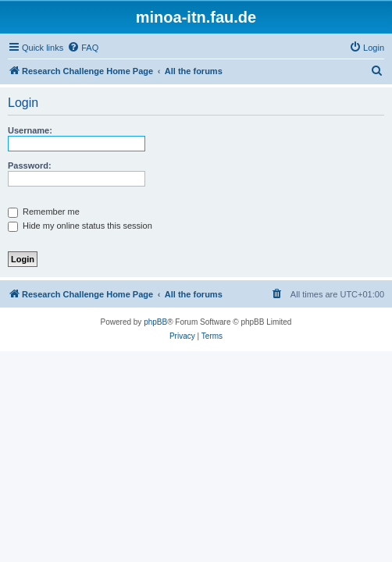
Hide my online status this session (80, 226)
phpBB (155, 322)
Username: (30, 130)
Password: (30, 165)
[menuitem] (83, 48)
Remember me (44, 212)
